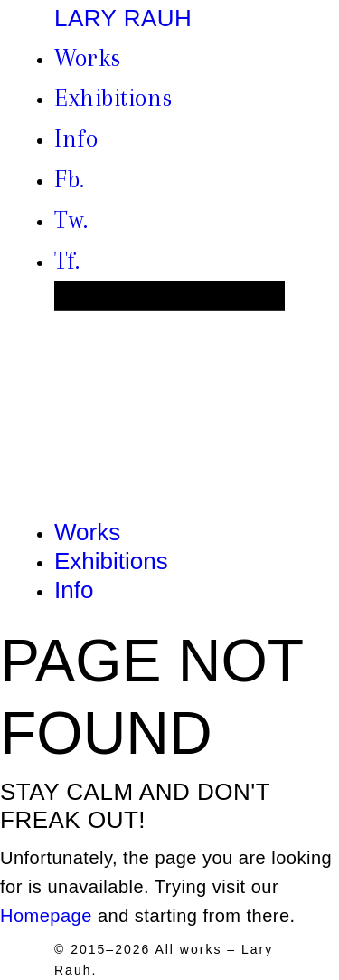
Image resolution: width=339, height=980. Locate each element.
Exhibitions (113, 98)
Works (88, 58)
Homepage (46, 916)
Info (76, 138)
